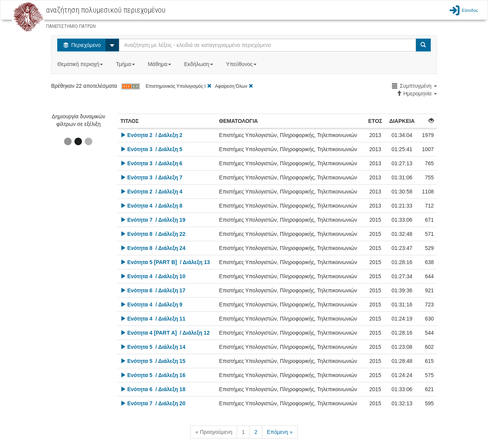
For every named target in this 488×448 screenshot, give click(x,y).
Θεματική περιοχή (81, 64)
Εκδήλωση (199, 64)
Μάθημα (160, 64)
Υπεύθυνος (242, 64)
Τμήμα (126, 64)
